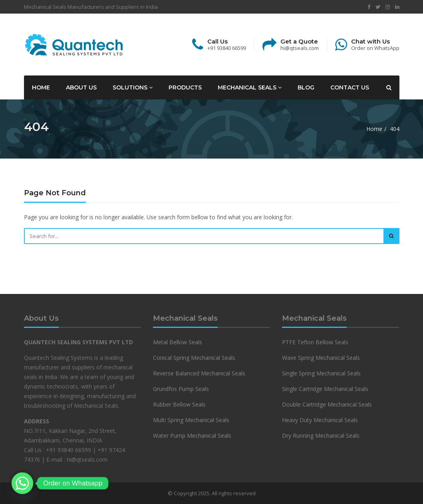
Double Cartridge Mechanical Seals (327, 404)
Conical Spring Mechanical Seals (194, 358)
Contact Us (350, 87)
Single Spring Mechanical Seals (321, 373)
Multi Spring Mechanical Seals (191, 420)
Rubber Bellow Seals (179, 404)
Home (41, 87)
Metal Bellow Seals (178, 342)
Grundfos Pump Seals (181, 389)
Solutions (133, 87)
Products (185, 87)
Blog (306, 87)
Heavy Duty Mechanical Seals (321, 420)
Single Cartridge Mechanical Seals (325, 389)
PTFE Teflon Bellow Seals (315, 342)
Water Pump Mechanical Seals (192, 436)
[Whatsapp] (22, 483)
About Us (81, 87)
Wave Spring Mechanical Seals (321, 358)
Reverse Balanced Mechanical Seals (199, 373)
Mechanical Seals (250, 87)
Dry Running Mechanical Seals (321, 436)
